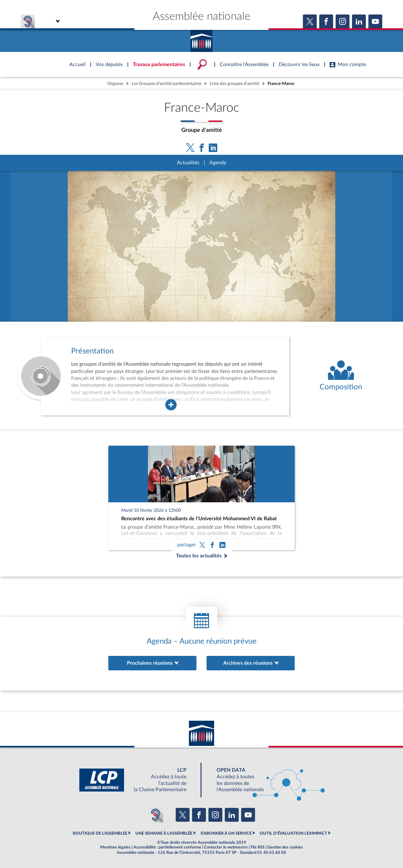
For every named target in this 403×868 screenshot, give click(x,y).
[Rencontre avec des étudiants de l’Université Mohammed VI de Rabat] (201, 498)
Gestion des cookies (285, 847)
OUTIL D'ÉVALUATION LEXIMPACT (293, 833)
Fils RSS (258, 847)
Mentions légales (115, 847)
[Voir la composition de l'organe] (341, 376)
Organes (115, 84)
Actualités (188, 163)
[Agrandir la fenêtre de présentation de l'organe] (171, 405)
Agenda (218, 163)
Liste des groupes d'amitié (235, 84)
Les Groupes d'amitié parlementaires (167, 84)
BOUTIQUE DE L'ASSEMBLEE (100, 833)
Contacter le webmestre (226, 847)
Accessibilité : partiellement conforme (167, 847)
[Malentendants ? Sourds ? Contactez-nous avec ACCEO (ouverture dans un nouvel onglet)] (156, 815)
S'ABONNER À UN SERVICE (226, 833)
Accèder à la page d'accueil (201, 39)
